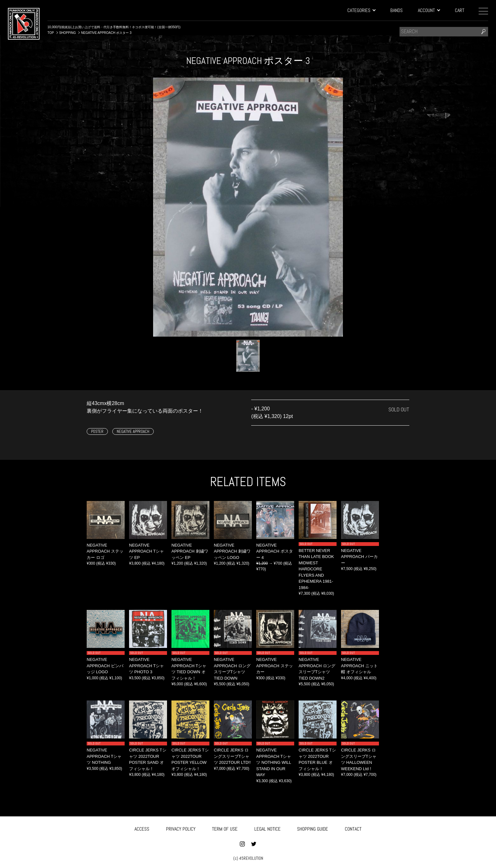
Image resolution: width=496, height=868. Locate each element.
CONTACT (353, 828)
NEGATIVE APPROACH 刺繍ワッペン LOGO (232, 551)
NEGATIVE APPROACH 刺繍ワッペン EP (190, 551)
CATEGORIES (361, 10)
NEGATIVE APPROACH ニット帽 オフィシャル (359, 666)
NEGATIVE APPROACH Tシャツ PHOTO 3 (146, 666)
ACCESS (142, 828)
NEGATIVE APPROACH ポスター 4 (275, 551)
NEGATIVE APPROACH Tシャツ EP (146, 551)
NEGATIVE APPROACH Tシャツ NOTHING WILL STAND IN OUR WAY (274, 762)
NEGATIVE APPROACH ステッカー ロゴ (105, 551)
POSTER (97, 431)
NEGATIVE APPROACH (133, 431)
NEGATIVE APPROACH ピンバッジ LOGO (105, 666)
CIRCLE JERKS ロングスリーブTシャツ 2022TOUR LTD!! (232, 756)
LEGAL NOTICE (267, 828)
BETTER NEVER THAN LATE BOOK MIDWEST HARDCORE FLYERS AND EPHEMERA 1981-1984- (316, 569)
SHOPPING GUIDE (313, 828)
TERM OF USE (225, 828)
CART (460, 10)
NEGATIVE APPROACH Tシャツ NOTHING (104, 756)
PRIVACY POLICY (181, 828)
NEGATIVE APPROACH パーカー (359, 557)
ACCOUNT (429, 10)
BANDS (397, 10)
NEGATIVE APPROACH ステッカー (275, 666)
